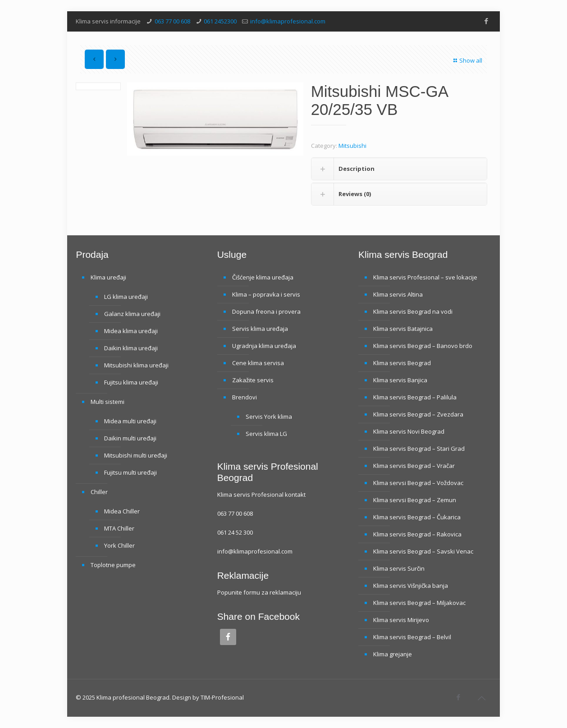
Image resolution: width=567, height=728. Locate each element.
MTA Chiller (119, 528)
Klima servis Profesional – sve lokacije (425, 277)
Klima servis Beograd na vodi (413, 311)
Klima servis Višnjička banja (411, 586)
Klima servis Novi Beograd (409, 431)
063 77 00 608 (172, 21)
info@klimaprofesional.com (288, 21)
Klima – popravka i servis (266, 294)
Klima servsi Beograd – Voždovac (418, 483)
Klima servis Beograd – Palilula (415, 397)
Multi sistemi (107, 402)
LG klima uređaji (126, 297)
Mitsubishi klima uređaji (136, 365)
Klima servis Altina (398, 294)
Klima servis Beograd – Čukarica (417, 517)
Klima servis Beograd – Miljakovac (419, 603)
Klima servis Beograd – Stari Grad (419, 449)
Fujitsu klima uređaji (131, 382)
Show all (467, 60)
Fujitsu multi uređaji (130, 472)
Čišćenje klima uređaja (263, 277)
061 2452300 (220, 21)
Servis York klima (269, 417)
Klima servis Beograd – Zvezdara (418, 414)
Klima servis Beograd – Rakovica (417, 534)
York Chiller (119, 545)
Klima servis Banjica (400, 380)
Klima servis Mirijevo (401, 620)
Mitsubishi (352, 146)
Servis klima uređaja (260, 329)
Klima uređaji (108, 277)
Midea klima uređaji (131, 331)
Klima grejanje (393, 654)
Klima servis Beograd (402, 363)
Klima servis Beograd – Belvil (412, 637)
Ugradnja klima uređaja (264, 346)
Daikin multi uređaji (130, 438)
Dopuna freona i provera (266, 311)
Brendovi (245, 397)
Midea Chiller (122, 511)
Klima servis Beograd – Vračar (414, 466)
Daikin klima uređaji (131, 348)
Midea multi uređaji (130, 421)
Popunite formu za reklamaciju (259, 592)
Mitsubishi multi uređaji (136, 455)
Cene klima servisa (258, 363)
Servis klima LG (266, 434)
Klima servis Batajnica (403, 329)
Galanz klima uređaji (132, 314)
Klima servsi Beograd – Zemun (415, 500)
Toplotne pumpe (113, 565)
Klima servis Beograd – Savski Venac (423, 551)
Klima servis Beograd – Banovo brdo (423, 346)
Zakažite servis (253, 380)
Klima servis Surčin (399, 568)
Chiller (99, 492)
